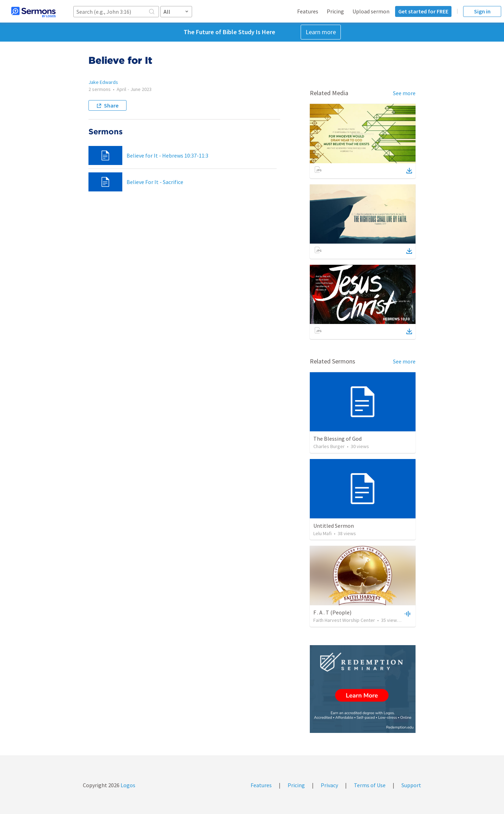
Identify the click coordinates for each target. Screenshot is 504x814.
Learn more (321, 32)
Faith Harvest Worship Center (344, 620)
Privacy (329, 785)
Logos (127, 785)
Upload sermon (371, 11)
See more (404, 93)
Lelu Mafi (322, 533)
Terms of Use (370, 785)
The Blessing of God (337, 439)
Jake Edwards (103, 82)
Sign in (482, 11)
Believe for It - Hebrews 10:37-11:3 (167, 155)
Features (308, 11)
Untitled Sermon (334, 526)
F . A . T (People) (332, 612)
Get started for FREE (423, 11)
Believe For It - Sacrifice (155, 182)
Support (411, 785)
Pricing (335, 11)
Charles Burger (329, 446)
